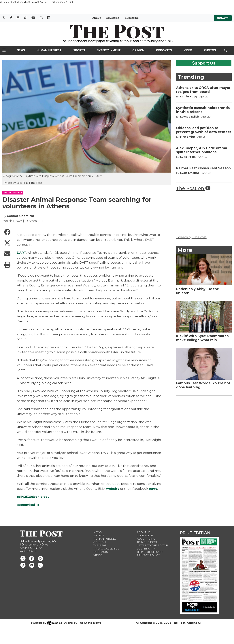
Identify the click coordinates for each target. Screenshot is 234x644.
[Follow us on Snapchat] (40, 565)
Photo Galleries (106, 549)
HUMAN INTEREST (13, 193)
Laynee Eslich (190, 117)
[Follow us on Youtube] (32, 565)
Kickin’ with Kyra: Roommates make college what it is (202, 338)
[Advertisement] (203, 454)
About (97, 18)
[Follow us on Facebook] (32, 558)
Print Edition (195, 533)
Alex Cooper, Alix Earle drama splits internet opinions (202, 150)
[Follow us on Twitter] (23, 558)
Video (188, 50)
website (113, 489)
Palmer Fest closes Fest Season (203, 168)
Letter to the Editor (152, 545)
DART (21, 253)
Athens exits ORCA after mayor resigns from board (203, 90)
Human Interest (49, 50)
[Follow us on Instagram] (40, 558)
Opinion (138, 50)
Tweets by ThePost (191, 237)
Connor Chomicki (20, 216)
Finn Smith (188, 137)
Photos (210, 50)
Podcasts (164, 50)
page (153, 489)
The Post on (193, 188)
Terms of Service (150, 552)
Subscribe (132, 18)
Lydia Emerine (190, 173)
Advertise (113, 18)
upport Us (204, 63)
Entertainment (109, 50)
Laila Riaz (22, 183)
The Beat (100, 545)
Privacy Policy (148, 555)
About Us (144, 532)
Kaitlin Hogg (189, 97)
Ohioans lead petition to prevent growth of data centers (204, 130)
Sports (79, 50)
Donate (223, 18)
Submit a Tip (146, 549)
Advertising (146, 539)
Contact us (145, 535)
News (21, 50)
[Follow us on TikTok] (23, 565)
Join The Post (147, 542)
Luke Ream (188, 157)
